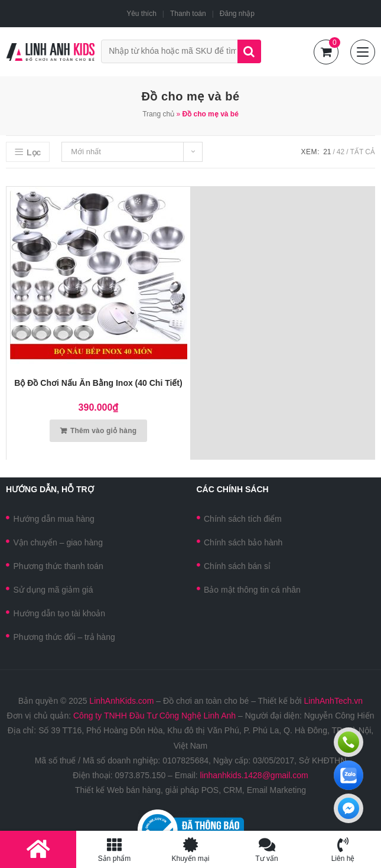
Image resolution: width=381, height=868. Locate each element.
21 (327, 152)
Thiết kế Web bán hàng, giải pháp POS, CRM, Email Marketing (190, 790)
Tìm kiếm (249, 51)
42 (341, 152)
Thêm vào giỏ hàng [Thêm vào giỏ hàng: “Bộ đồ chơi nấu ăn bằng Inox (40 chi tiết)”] (103, 431)
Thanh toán (188, 14)
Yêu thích (141, 14)
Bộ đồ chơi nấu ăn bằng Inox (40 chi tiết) (98, 383)
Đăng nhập (237, 14)
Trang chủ (158, 114)
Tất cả (363, 152)
